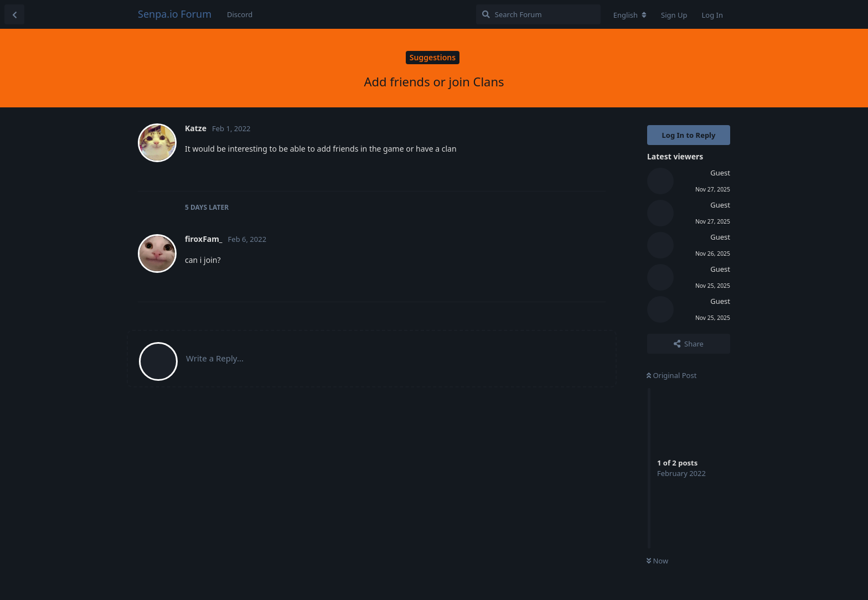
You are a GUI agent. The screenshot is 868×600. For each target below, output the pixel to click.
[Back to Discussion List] (14, 14)
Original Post (671, 375)
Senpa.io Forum (175, 14)
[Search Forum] (538, 14)
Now (657, 561)
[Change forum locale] (630, 15)
